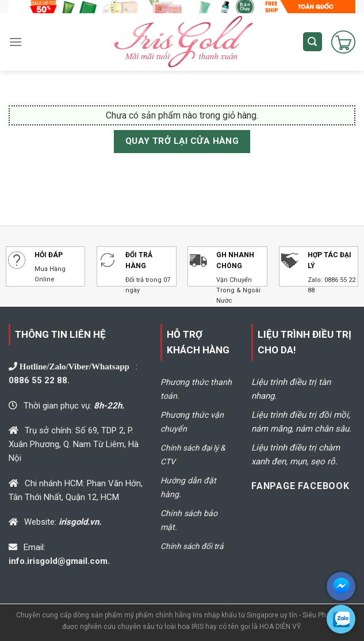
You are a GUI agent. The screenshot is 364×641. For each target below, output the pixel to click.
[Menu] (16, 42)
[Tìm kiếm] (313, 42)
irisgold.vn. (80, 522)
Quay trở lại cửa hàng (182, 141)
